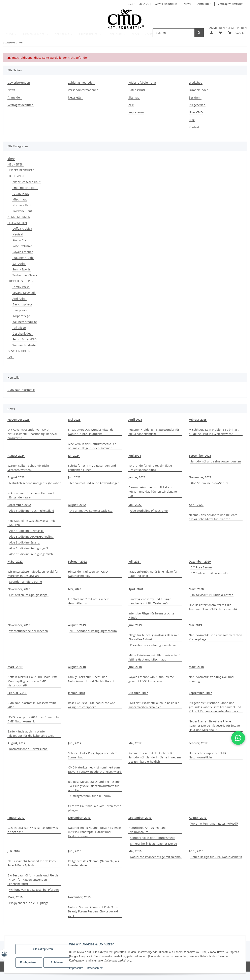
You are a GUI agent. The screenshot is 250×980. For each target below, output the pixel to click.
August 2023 (16, 477)
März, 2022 (15, 561)
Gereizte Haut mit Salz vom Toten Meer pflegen (94, 808)
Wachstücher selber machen (29, 631)
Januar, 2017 (16, 818)
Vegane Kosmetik (24, 293)
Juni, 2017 (75, 743)
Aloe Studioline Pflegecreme (149, 511)
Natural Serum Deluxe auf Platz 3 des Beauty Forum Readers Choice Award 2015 (93, 911)
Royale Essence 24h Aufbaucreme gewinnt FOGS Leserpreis (151, 679)
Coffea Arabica (22, 229)
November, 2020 (19, 589)
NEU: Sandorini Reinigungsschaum (93, 631)
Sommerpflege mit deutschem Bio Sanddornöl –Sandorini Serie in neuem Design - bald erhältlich (155, 757)
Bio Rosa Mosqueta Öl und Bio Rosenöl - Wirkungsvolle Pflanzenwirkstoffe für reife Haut (94, 786)
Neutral (18, 234)
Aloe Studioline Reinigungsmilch (31, 554)
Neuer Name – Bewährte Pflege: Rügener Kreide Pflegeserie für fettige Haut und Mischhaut (214, 726)
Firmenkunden (199, 90)
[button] (211, 33)
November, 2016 (79, 818)
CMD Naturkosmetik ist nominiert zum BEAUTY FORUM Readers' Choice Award (95, 769)
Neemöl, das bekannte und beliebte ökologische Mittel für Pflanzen (213, 517)
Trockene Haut (22, 211)
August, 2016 (198, 818)
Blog (192, 120)
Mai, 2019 (195, 625)
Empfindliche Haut (25, 188)
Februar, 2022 (77, 561)
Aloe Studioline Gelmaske (26, 531)
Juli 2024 (74, 456)
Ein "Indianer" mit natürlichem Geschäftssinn (89, 601)
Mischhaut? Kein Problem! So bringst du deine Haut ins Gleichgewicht (214, 432)
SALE (11, 357)
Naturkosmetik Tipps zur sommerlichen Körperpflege (215, 637)
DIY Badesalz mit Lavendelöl (209, 573)
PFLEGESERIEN (17, 223)
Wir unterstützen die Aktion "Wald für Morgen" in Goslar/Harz (33, 574)
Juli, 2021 (135, 561)
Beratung (195, 97)
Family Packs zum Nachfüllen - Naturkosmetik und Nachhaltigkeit (91, 679)
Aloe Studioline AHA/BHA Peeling (31, 537)
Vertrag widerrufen (231, 4)
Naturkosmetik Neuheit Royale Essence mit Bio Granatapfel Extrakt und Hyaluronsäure (94, 832)
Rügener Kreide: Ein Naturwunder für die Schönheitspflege (154, 432)
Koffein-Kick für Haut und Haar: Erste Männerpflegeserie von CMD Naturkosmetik (33, 681)
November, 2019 (19, 625)
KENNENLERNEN (19, 217)
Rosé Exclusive (22, 246)
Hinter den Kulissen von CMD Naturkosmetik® (88, 574)
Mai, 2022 (135, 505)
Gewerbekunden (166, 4)
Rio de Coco (20, 240)
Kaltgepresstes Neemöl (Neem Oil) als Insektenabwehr (93, 863)
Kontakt (194, 127)
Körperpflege (21, 316)
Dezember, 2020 (200, 561)
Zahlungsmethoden (81, 83)
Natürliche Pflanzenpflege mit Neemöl (156, 857)
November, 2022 (200, 477)
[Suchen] (174, 33)
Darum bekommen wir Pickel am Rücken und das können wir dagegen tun (153, 492)
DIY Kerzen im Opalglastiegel (29, 595)
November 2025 (19, 420)
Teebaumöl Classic (25, 275)
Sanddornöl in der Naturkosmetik (153, 838)
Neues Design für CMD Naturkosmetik (216, 857)
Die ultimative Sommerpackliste (91, 511)
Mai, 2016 (135, 851)
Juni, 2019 (135, 625)
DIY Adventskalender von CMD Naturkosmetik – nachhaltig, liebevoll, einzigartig (33, 434)
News (187, 4)
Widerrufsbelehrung (142, 83)
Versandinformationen (83, 90)
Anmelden (204, 4)
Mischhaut (20, 199)
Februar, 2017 (198, 743)
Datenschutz (97, 968)
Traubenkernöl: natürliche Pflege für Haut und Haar (153, 574)
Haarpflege (20, 310)
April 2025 (135, 420)
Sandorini (19, 263)
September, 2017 (200, 693)
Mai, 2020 (75, 589)
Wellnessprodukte (25, 322)
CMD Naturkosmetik (21, 390)
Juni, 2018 (135, 667)
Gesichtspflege (22, 304)
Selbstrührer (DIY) (24, 339)
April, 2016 (196, 851)
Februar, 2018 (17, 693)
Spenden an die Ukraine (26, 582)
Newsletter (75, 97)
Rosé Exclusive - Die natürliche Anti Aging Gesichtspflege (92, 705)
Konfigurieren (32, 962)
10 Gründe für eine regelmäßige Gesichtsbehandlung (150, 468)
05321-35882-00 (139, 4)
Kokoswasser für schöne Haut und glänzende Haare (31, 495)
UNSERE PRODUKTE (21, 170)
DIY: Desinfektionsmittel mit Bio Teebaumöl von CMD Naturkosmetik (213, 607)
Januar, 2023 (137, 477)
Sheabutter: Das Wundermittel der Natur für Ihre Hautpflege (91, 432)
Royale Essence (23, 252)
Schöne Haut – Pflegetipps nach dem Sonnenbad (93, 755)
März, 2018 (196, 667)
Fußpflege (19, 328)
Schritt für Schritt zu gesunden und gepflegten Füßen (92, 468)
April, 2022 (196, 505)
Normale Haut (22, 205)
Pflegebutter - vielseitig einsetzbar (153, 645)
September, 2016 (140, 818)
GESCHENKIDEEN (19, 351)
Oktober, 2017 (138, 693)
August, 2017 (17, 743)
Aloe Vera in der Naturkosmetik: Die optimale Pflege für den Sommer (92, 446)
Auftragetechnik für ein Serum (90, 796)
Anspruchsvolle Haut (26, 182)
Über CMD (196, 112)
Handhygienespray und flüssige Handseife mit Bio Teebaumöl (150, 601)
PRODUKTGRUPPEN (21, 281)
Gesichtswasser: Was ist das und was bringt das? (33, 830)
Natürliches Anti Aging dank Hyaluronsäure (147, 830)
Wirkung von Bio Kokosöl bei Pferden (34, 890)
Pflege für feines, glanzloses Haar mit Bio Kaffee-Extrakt (153, 637)
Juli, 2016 (14, 851)
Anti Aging (19, 298)
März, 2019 (15, 667)
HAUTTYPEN (16, 176)
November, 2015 (79, 897)
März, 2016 (15, 897)
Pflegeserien (197, 105)
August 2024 (16, 456)
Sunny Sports (21, 269)
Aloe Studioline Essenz (24, 542)
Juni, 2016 (75, 851)
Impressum (79, 968)
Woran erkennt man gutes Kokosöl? (214, 823)
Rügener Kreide (23, 258)
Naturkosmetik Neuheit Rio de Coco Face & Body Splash (32, 863)
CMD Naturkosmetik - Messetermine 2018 (32, 705)
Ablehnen (59, 962)
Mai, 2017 (135, 743)
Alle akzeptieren (45, 949)
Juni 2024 (135, 456)
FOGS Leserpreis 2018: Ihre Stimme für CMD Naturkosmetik (34, 719)
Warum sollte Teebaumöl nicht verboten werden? (28, 468)
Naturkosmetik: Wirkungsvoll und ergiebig (211, 679)
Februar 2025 (198, 420)
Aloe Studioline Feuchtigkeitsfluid (32, 511)
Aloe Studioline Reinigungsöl (29, 548)
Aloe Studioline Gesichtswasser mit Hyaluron (31, 523)
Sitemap (134, 97)
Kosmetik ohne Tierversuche (28, 749)
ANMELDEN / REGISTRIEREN (228, 28)
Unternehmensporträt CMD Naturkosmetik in (207, 755)
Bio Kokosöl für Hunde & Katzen (212, 595)
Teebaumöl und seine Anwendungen (95, 483)
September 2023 (200, 456)
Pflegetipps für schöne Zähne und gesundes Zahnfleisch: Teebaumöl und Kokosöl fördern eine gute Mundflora (215, 707)
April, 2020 (136, 589)
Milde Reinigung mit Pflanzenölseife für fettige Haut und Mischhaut (155, 657)
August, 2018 (77, 667)
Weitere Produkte (24, 345)
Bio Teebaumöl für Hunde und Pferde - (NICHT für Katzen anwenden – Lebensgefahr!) (34, 880)
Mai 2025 (74, 420)
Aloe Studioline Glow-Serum (209, 483)
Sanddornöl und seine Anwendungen (216, 461)
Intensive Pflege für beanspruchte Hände (151, 615)
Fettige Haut (21, 194)
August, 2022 (77, 505)
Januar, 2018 (76, 693)
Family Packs (21, 287)
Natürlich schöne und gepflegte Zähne (35, 483)
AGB (131, 105)
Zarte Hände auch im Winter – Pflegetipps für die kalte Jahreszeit (31, 733)
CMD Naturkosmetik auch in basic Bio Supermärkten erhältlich (154, 705)
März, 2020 (196, 589)
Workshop (196, 83)
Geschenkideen (23, 333)
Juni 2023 (74, 477)
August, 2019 (77, 625)
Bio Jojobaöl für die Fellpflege (29, 903)
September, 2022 (19, 505)
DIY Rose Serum (201, 567)
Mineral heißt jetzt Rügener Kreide (153, 844)
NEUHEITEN (15, 164)
